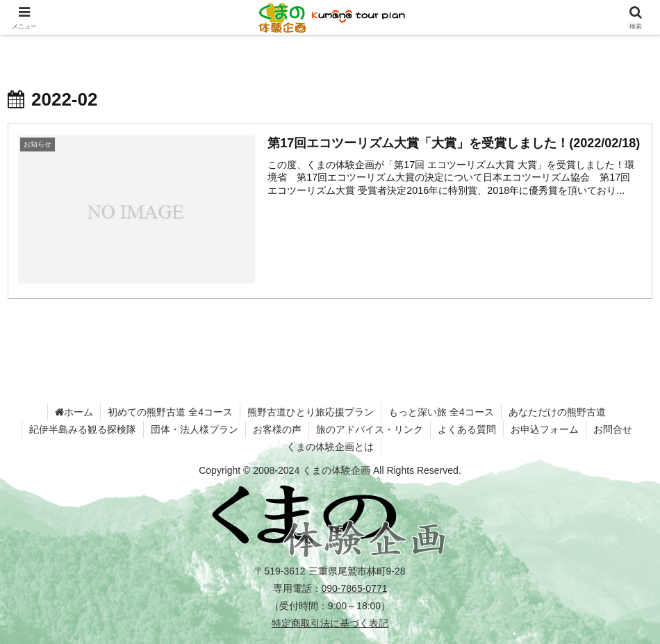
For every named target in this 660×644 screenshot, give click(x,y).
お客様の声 (277, 429)
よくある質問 (467, 429)
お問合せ (613, 429)
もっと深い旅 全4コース (441, 412)
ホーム (74, 412)
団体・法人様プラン (195, 429)
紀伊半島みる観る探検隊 (83, 429)
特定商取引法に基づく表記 (330, 623)
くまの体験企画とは (330, 447)
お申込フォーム (545, 429)
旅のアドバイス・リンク (370, 429)
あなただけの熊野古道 (557, 412)
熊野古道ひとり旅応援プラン (311, 412)
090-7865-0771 (355, 588)
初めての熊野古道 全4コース (170, 412)
